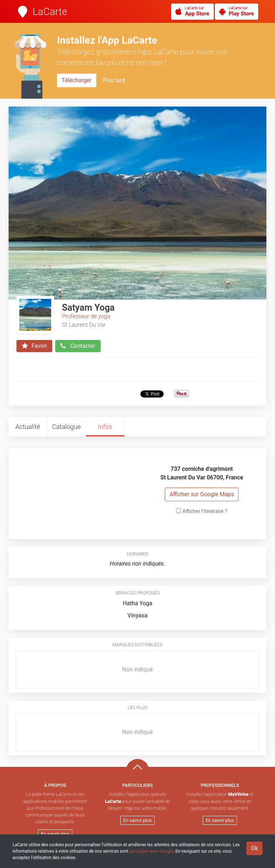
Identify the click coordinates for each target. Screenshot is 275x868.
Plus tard (114, 80)
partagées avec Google (151, 851)
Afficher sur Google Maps (202, 494)
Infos (105, 427)
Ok (254, 848)
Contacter (78, 346)
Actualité (28, 427)
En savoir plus (55, 834)
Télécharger (77, 80)
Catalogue (66, 427)
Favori (34, 346)
